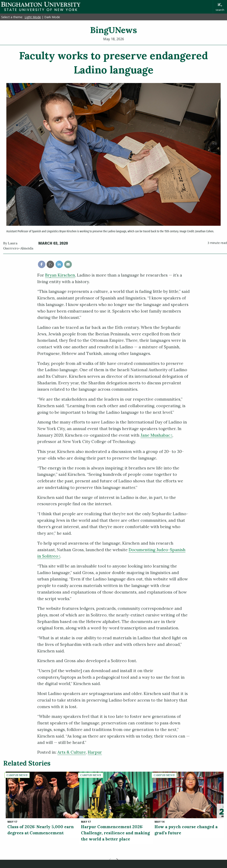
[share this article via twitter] (50, 264)
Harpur (95, 752)
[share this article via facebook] (42, 264)
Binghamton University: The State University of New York (41, 6)
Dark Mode (52, 17)
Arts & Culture (72, 752)
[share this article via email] (68, 264)
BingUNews (113, 30)
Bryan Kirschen (60, 275)
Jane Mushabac (156, 435)
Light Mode (33, 17)
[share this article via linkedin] (59, 264)
